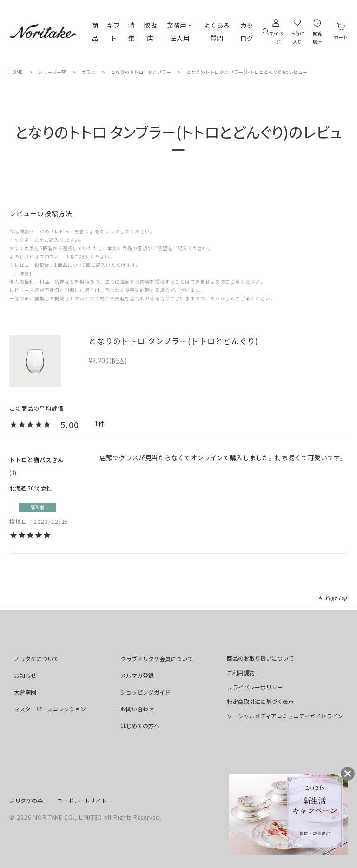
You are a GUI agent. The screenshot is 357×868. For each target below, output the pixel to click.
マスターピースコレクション (50, 709)
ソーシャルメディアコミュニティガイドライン (285, 716)
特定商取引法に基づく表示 (260, 701)
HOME (16, 72)
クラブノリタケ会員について (157, 659)
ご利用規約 (241, 673)
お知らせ (25, 675)
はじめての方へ (140, 726)
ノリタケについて (36, 659)
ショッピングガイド (145, 692)
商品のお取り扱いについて (260, 658)
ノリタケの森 (26, 800)
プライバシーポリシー (255, 687)
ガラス (88, 72)
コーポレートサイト (82, 800)
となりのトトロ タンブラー (141, 72)
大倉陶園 (25, 692)
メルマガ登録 (137, 675)
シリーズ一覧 (52, 72)
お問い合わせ (137, 709)
